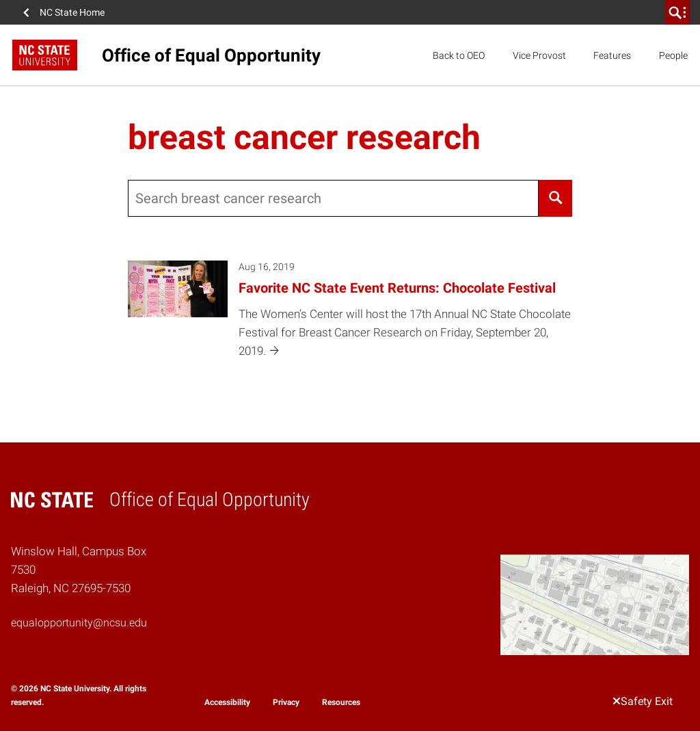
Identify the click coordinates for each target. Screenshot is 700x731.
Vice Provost (539, 55)
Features (612, 55)
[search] (677, 12)
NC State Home (72, 12)
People (673, 55)
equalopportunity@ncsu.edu (79, 623)
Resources (341, 702)
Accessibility (227, 702)
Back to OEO (459, 55)
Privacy (286, 702)
